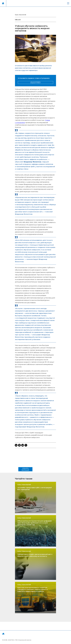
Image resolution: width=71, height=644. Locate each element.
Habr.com (18, 19)
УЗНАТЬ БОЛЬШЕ (25, 469)
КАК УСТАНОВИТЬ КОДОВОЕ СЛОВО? (36, 82)
